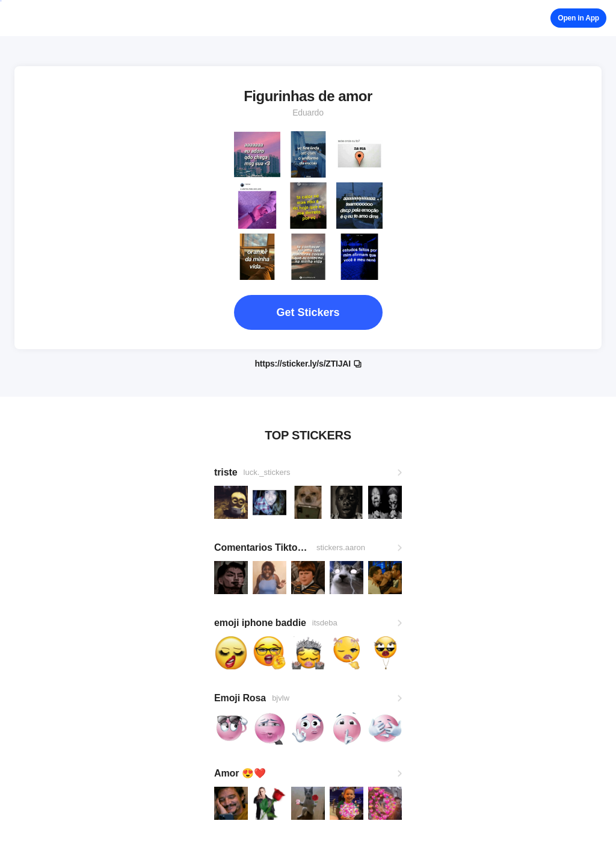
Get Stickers (308, 312)
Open (578, 18)
